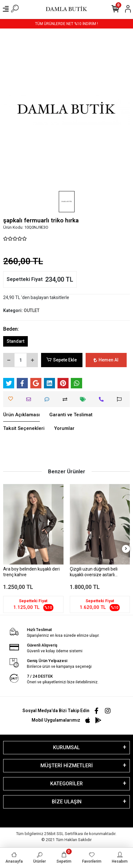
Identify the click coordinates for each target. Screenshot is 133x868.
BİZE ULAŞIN (67, 802)
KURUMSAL (66, 747)
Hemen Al (106, 360)
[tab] (21, 415)
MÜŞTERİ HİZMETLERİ (67, 766)
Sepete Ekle (62, 360)
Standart (15, 341)
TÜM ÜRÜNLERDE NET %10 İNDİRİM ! (66, 24)
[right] (126, 549)
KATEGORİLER (66, 784)
